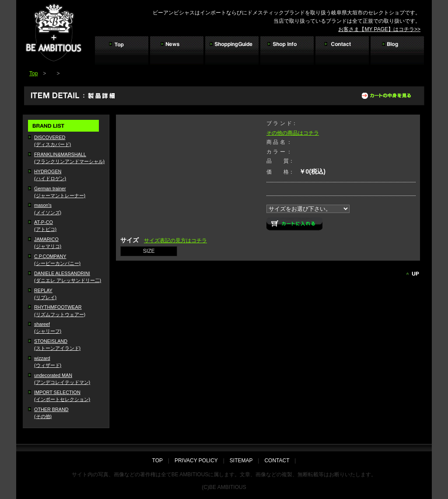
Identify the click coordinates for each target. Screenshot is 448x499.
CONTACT (277, 461)
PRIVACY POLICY (196, 461)
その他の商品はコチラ (293, 133)
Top (33, 73)
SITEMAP (241, 461)
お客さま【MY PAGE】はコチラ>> (379, 29)
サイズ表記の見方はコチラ (175, 241)
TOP (160, 461)
